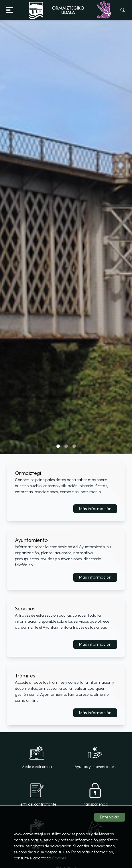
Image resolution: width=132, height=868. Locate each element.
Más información (95, 509)
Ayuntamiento (31, 540)
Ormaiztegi (28, 473)
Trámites (25, 676)
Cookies (59, 858)
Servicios (25, 609)
